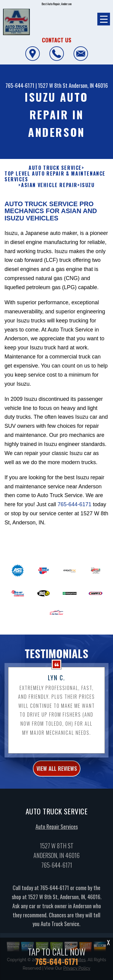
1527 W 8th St (53, 85)
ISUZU (87, 185)
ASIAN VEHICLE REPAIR (49, 185)
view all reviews (57, 771)
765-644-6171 (20, 85)
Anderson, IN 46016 (88, 85)
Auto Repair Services (57, 830)
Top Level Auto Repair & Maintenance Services (55, 177)
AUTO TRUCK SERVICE (55, 168)
